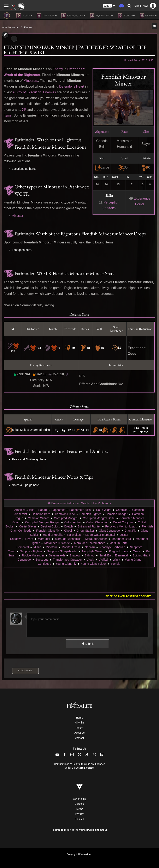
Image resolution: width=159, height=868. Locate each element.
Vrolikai (103, 560)
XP (24, 110)
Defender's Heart (72, 86)
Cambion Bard (41, 514)
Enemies (28, 27)
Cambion (122, 510)
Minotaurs (31, 81)
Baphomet (58, 510)
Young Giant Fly (66, 564)
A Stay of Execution (27, 92)
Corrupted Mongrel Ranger (43, 522)
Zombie (115, 564)
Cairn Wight (104, 510)
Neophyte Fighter (31, 551)
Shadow (75, 555)
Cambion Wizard (38, 518)
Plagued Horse (119, 551)
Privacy (79, 814)
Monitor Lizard (71, 547)
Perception (111, 202)
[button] (109, 6)
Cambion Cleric (65, 514)
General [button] (47, 16)
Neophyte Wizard (93, 551)
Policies (79, 819)
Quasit (137, 551)
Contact (79, 738)
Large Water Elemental (100, 535)
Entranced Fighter (89, 526)
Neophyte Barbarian (112, 547)
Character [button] (73, 16)
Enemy (58, 69)
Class (146, 132)
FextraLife (58, 830)
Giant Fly (130, 531)
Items (8, 115)
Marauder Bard (121, 539)
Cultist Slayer (28, 526)
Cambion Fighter (90, 514)
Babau (42, 510)
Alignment (102, 132)
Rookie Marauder (33, 555)
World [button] (126, 16)
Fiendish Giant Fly (48, 531)
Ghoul (68, 531)
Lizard (29, 539)
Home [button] (24, 16)
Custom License (84, 768)
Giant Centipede (109, 531)
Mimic (37, 547)
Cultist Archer (73, 522)
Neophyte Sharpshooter (62, 551)
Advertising (80, 799)
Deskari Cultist (50, 526)
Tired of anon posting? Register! (129, 596)
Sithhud (90, 555)
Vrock (90, 560)
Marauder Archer (96, 539)
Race (124, 132)
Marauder (44, 539)
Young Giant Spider (93, 564)
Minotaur (18, 216)
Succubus (42, 560)
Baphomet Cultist (80, 510)
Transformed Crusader (67, 560)
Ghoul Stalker (85, 531)
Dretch (68, 526)
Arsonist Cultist (24, 510)
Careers (79, 804)
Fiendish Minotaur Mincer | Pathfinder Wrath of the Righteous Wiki (75, 50)
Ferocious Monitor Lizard (121, 526)
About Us (79, 733)
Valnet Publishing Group (93, 830)
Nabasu (90, 547)
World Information (10, 27)
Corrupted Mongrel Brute (99, 518)
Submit (87, 644)
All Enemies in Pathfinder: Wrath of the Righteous (79, 503)
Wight (116, 560)
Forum (80, 728)
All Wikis (80, 723)
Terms (80, 809)
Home (80, 718)
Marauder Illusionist (57, 543)
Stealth (111, 208)
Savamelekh (57, 555)
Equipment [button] (101, 16)
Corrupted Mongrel (66, 518)
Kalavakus (74, 535)
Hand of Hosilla (53, 535)
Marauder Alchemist (68, 539)
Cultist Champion (97, 522)
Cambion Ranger (117, 514)
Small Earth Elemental (114, 555)
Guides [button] (148, 16)
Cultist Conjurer (123, 522)
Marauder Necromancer (89, 543)
